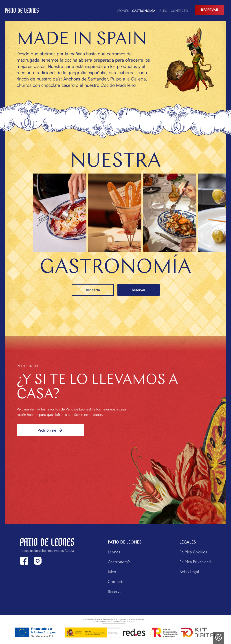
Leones (123, 11)
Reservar (139, 290)
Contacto (116, 582)
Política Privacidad (195, 562)
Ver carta (93, 290)
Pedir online (50, 430)
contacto (179, 11)
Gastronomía (144, 11)
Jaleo (163, 11)
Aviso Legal (189, 572)
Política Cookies (193, 552)
